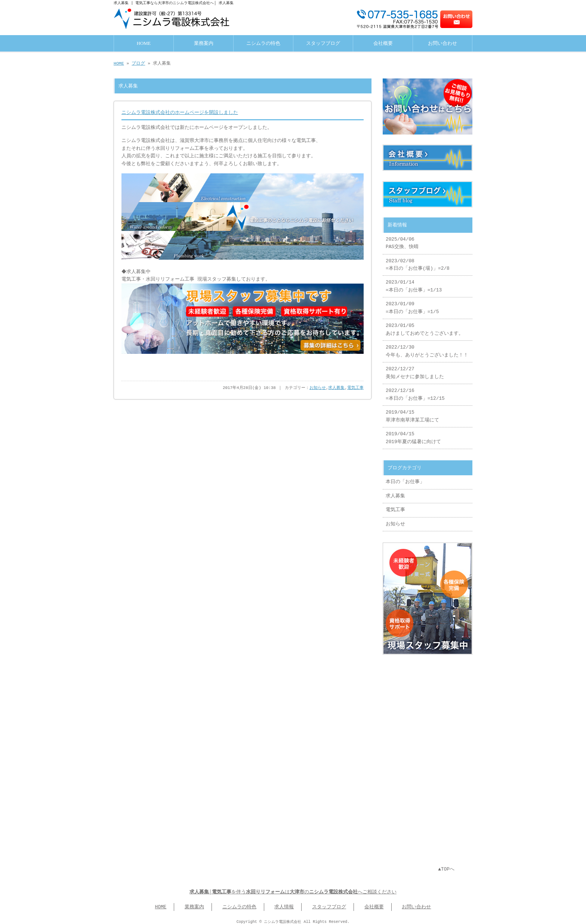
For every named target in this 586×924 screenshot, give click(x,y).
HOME (144, 43)
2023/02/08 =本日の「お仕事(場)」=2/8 (418, 262)
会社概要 (383, 43)
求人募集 (336, 386)
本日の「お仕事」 (405, 479)
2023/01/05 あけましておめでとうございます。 (425, 327)
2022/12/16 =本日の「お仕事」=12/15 (415, 392)
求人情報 (284, 903)
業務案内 (204, 43)
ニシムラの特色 (263, 43)
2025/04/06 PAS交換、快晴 (402, 240)
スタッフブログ (323, 43)
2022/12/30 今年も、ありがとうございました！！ (427, 348)
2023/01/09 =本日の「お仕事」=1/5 (412, 305)
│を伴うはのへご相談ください (293, 888)
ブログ (138, 63)
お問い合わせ (442, 43)
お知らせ (318, 386)
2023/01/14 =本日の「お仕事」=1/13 (414, 283)
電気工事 (355, 386)
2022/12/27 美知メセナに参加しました (415, 370)
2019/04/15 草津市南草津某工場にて (412, 413)
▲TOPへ (446, 865)
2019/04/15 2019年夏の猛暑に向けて (413, 435)
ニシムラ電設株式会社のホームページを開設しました (180, 112)
